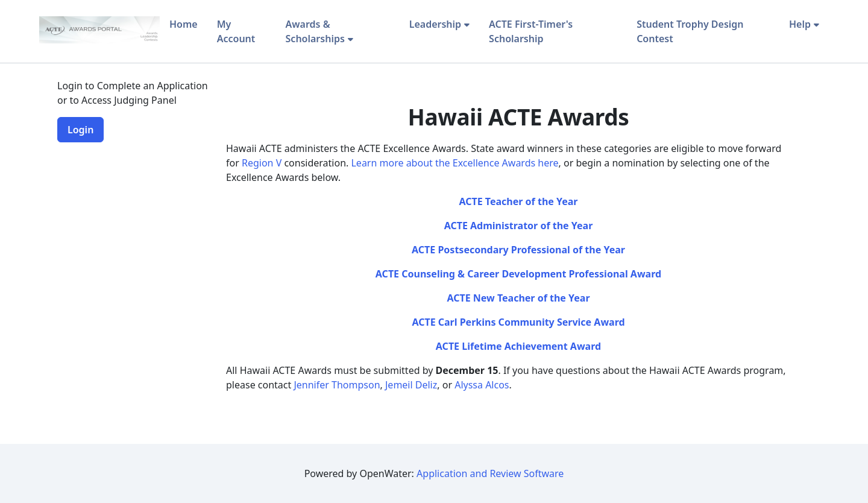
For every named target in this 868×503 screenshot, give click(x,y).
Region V (263, 163)
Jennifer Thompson (337, 385)
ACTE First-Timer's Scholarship (531, 31)
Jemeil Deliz (411, 385)
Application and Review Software (490, 473)
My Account (236, 31)
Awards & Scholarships (315, 31)
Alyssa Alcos (482, 385)
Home (184, 24)
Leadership (435, 24)
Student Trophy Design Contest (690, 31)
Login (80, 130)
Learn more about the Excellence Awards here (454, 163)
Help (800, 24)
